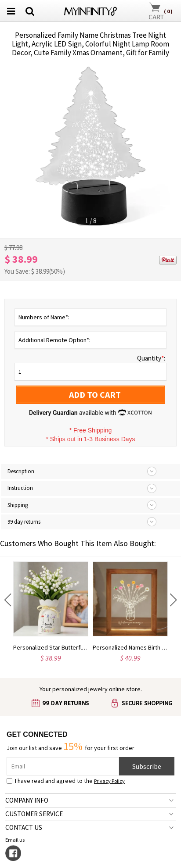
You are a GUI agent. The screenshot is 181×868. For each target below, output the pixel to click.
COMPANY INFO (27, 800)
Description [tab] (21, 471)
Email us (16, 840)
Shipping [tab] (18, 505)
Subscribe (147, 766)
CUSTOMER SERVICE (34, 814)
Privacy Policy (109, 781)
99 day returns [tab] (24, 522)
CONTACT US (24, 827)
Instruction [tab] (20, 488)
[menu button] (11, 11)
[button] (8, 600)
